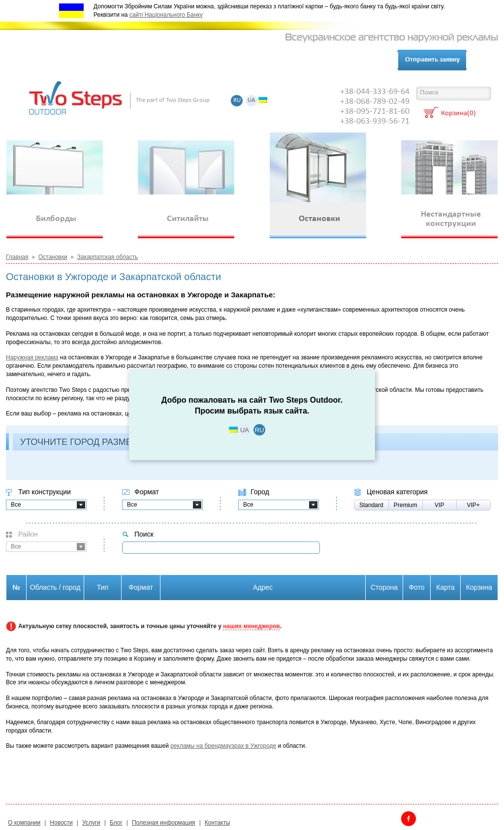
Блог (220, 60)
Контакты (184, 60)
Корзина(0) (458, 114)
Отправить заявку (432, 60)
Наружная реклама (32, 357)
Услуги (102, 60)
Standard (371, 505)
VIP (439, 505)
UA (252, 101)
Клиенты (141, 60)
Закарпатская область (108, 257)
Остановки (53, 257)
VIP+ (473, 505)
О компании (58, 60)
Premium (406, 505)
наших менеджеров (251, 626)
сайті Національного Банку (166, 15)
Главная (17, 257)
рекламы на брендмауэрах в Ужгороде (223, 746)
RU (237, 101)
